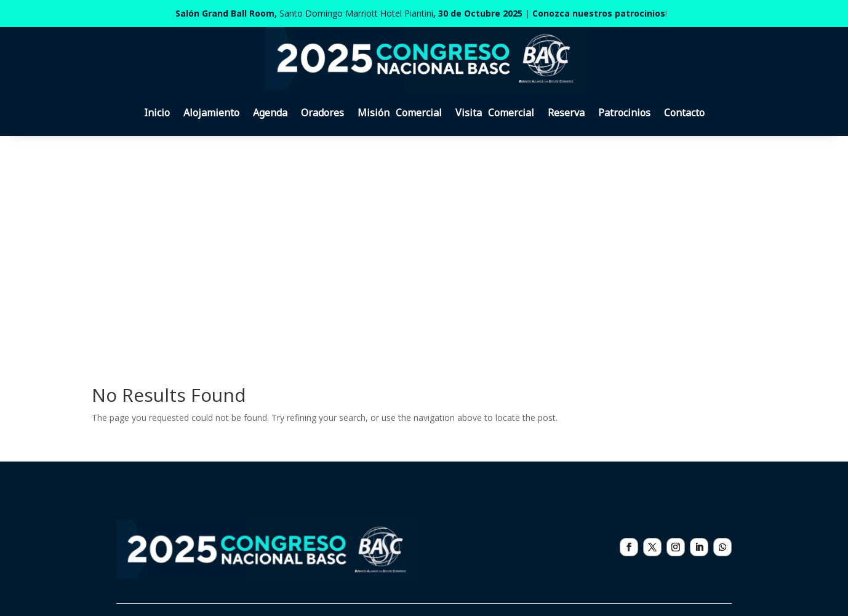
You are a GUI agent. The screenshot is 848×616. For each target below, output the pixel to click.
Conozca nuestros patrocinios (599, 13)
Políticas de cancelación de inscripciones (232, 574)
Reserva (566, 113)
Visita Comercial (495, 113)
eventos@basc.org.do (654, 497)
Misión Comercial (400, 113)
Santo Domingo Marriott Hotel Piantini (349, 13)
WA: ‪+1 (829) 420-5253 (656, 482)
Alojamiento (211, 113)
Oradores (322, 113)
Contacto (684, 113)
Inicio (157, 113)
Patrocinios (624, 113)
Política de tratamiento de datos (391, 574)
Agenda (270, 113)
